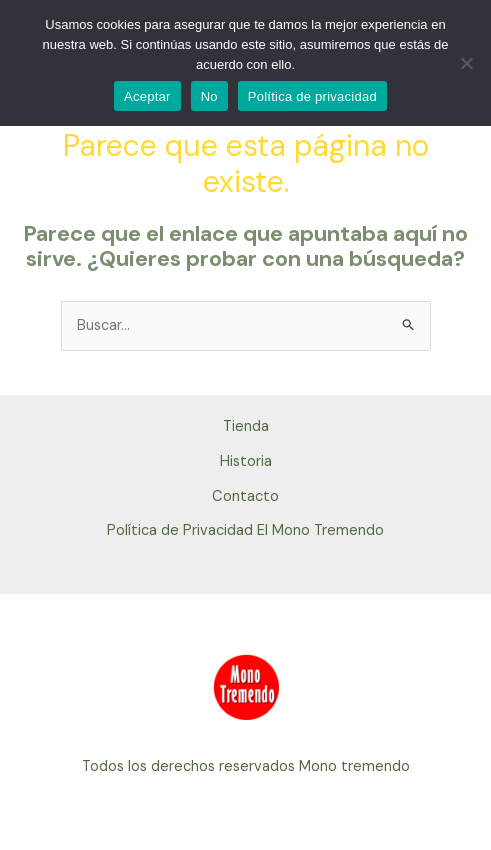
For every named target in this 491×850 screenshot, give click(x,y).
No (209, 96)
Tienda (246, 426)
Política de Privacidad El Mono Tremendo (245, 530)
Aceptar (147, 96)
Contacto (245, 496)
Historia (246, 461)
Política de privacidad (312, 96)
